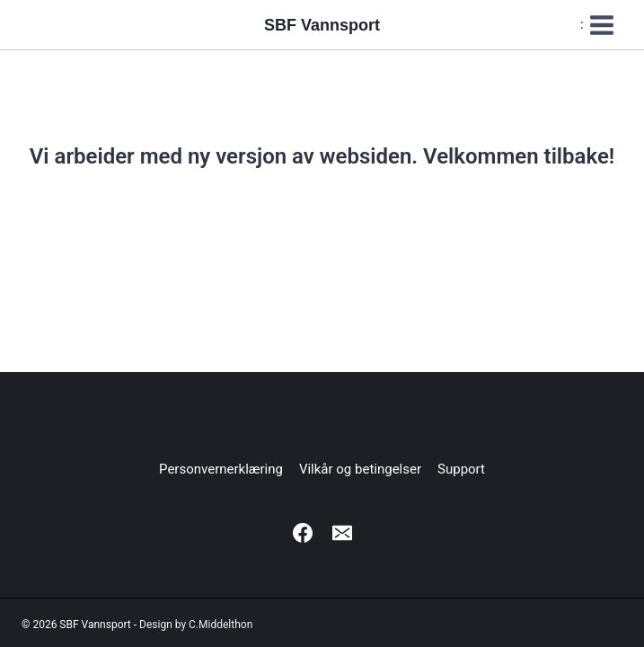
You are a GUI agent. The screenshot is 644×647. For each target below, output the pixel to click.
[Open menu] (598, 25)
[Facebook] (303, 533)
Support (461, 469)
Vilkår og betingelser (360, 469)
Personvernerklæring (221, 469)
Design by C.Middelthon (196, 625)
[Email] (342, 533)
